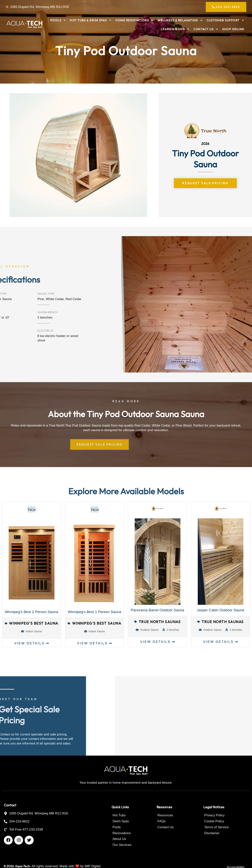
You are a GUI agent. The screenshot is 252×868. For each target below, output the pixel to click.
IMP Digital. (93, 866)
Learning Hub (175, 29)
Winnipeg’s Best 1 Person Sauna (95, 612)
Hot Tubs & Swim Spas (91, 20)
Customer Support (225, 20)
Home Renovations (134, 20)
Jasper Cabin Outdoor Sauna (220, 610)
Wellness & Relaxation (180, 20)
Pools (58, 20)
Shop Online (233, 29)
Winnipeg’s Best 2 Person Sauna (31, 612)
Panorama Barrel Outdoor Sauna (158, 610)
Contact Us (206, 29)
